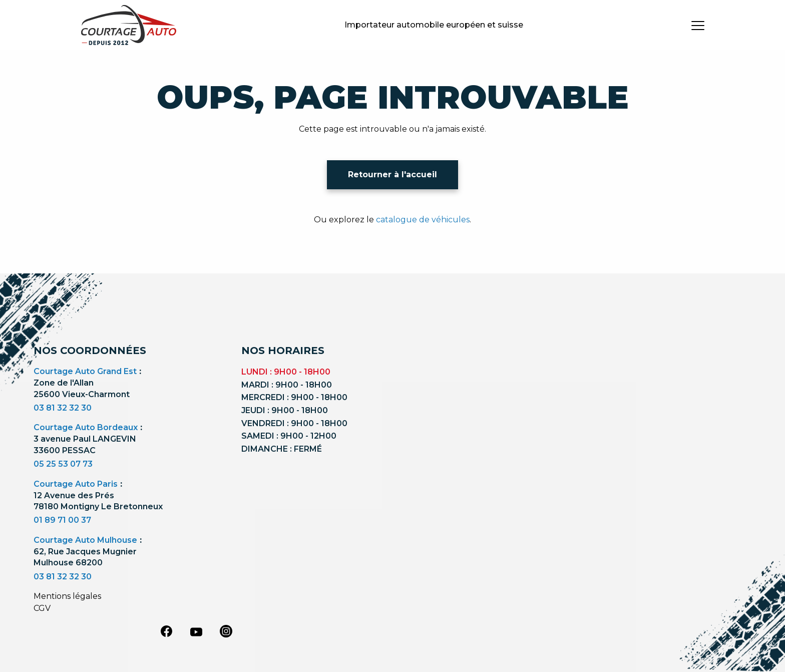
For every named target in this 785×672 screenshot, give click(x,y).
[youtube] (196, 632)
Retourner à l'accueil (392, 175)
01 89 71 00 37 (62, 520)
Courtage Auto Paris (76, 484)
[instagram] (226, 631)
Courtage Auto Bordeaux (86, 427)
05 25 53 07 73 (63, 464)
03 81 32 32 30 (63, 408)
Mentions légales (67, 596)
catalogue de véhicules (423, 220)
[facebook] (166, 631)
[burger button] (698, 25)
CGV (42, 608)
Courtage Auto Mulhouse (85, 540)
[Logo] (129, 25)
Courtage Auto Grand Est (85, 371)
